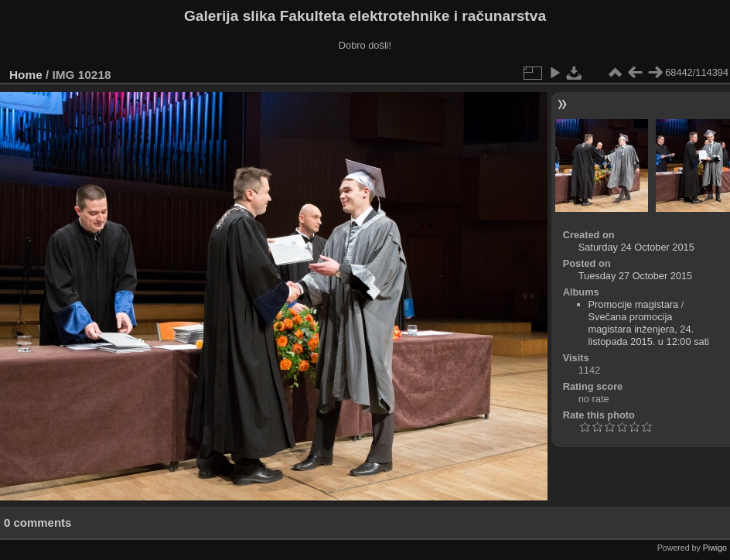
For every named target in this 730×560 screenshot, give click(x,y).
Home (26, 75)
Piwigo (715, 548)
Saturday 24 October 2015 (636, 247)
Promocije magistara (634, 304)
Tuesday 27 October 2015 (636, 276)
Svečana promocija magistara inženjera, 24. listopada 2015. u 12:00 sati (649, 329)
